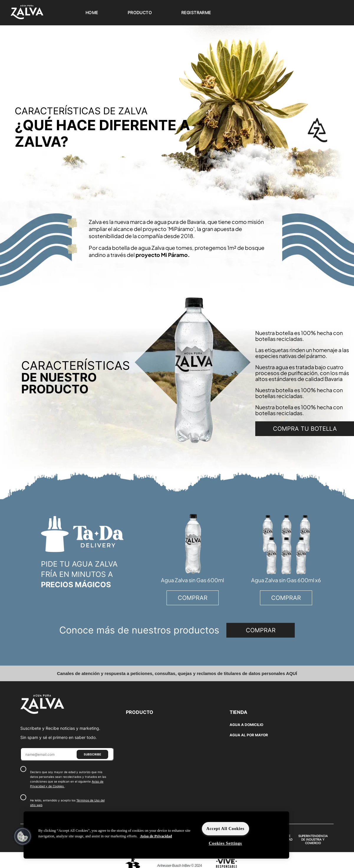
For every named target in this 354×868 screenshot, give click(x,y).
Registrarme (196, 13)
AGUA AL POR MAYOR (249, 735)
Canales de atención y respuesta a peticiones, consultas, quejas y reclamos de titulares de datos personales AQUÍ (177, 673)
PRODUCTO (140, 712)
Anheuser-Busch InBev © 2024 (179, 866)
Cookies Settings (225, 843)
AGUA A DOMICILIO (246, 725)
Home (92, 13)
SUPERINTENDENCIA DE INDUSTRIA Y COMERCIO (313, 839)
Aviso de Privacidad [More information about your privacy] (156, 836)
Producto (140, 13)
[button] (23, 836)
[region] (156, 835)
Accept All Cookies (225, 829)
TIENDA (238, 712)
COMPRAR (193, 598)
